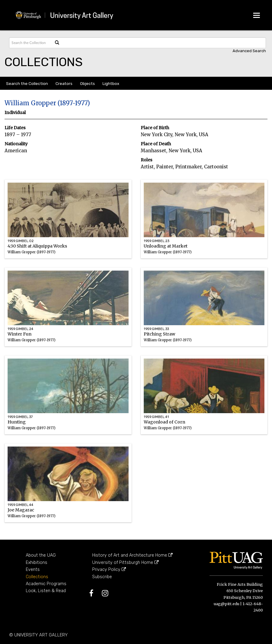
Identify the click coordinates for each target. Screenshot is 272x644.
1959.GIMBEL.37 (20, 417)
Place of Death (156, 144)
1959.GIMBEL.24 (20, 329)
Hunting (68, 431)
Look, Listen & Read (46, 591)
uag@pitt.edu (227, 604)
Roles (146, 160)
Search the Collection (27, 83)
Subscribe (102, 577)
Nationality (16, 144)
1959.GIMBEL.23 (156, 241)
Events (33, 570)
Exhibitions (37, 563)
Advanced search (249, 51)
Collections (37, 577)
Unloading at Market (204, 255)
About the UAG (41, 555)
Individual (15, 113)
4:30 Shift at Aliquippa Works (68, 255)
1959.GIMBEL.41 (156, 417)
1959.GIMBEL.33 (156, 329)
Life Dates (15, 128)
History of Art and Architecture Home (132, 555)
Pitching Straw (204, 343)
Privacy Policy (109, 570)
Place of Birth (155, 128)
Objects (87, 83)
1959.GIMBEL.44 (20, 505)
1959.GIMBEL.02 (21, 241)
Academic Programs (46, 584)
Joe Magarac (68, 519)
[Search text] (31, 43)
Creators (64, 83)
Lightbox (111, 83)
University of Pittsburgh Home (125, 563)
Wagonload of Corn (204, 431)
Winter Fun (68, 343)
